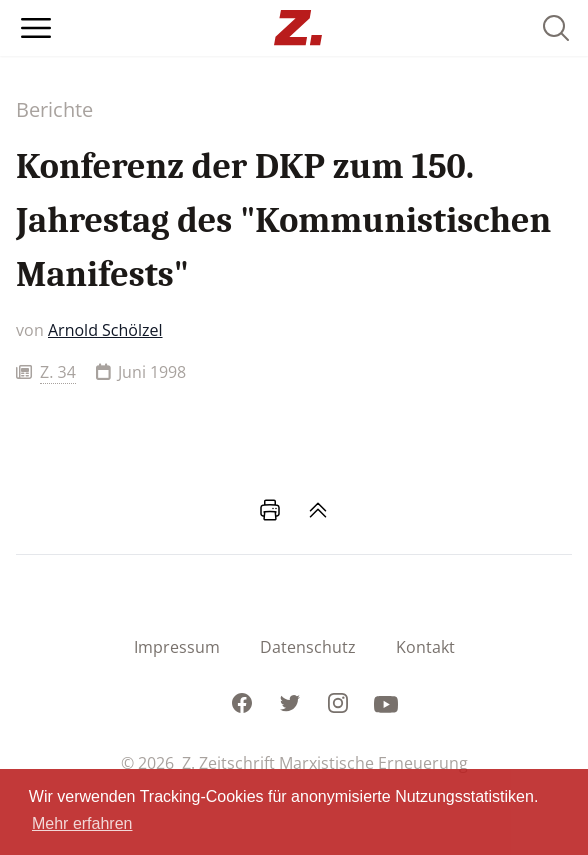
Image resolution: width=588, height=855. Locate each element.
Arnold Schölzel (105, 330)
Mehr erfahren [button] (82, 823)
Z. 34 (58, 372)
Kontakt (425, 647)
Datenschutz (308, 647)
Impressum (177, 647)
